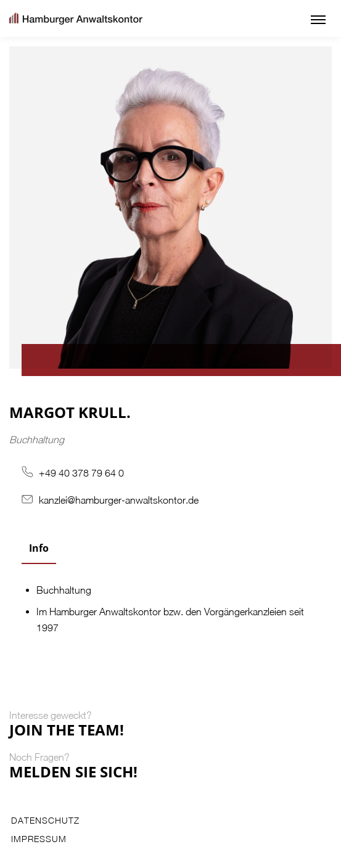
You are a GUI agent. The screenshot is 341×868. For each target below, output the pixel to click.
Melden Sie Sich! (73, 772)
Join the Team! (67, 730)
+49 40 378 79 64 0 (81, 473)
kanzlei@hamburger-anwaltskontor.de (119, 500)
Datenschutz (45, 821)
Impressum (39, 839)
